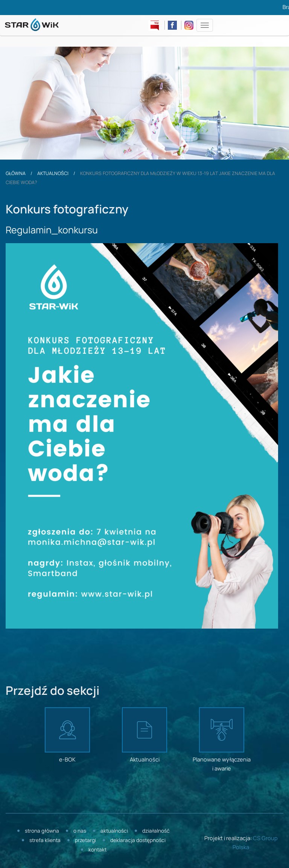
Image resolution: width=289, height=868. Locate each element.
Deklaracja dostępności (138, 841)
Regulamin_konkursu (52, 231)
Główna (16, 174)
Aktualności (53, 174)
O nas (80, 831)
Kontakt (97, 850)
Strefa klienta (45, 841)
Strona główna (42, 831)
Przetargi (85, 841)
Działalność (156, 831)
